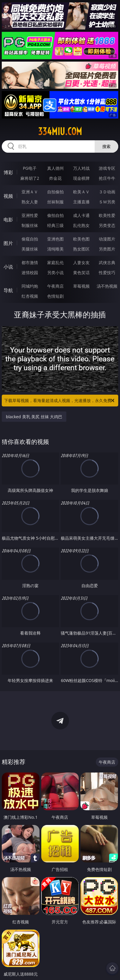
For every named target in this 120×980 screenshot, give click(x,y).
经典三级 (55, 225)
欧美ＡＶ (81, 192)
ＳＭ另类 (107, 202)
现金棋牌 (81, 178)
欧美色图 (81, 239)
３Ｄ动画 (107, 192)
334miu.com (60, 131)
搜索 (106, 146)
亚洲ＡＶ (30, 192)
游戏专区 (107, 168)
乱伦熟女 (81, 225)
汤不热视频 (107, 286)
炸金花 (55, 178)
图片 (8, 243)
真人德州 (55, 168)
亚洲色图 (55, 239)
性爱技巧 (107, 272)
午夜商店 (55, 286)
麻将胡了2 (30, 178)
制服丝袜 (30, 225)
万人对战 (81, 168)
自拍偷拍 (55, 192)
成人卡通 (81, 215)
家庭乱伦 (55, 262)
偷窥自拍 (30, 239)
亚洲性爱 (30, 215)
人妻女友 (81, 262)
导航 (8, 290)
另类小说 (55, 272)
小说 (8, 267)
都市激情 (30, 262)
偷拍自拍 (55, 215)
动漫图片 (107, 239)
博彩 (8, 172)
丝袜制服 (55, 202)
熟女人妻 (30, 202)
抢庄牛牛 (107, 178)
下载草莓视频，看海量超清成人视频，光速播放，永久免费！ (60, 401)
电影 (8, 220)
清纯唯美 (55, 249)
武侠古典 (107, 262)
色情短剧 (55, 296)
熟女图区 (81, 249)
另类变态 (107, 225)
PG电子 (30, 168)
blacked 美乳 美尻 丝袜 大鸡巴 (34, 417)
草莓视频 (81, 286)
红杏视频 (30, 296)
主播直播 (81, 202)
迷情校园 (30, 272)
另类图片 (107, 249)
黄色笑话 (81, 272)
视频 (8, 196)
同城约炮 (30, 286)
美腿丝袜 (30, 249)
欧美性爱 (107, 215)
